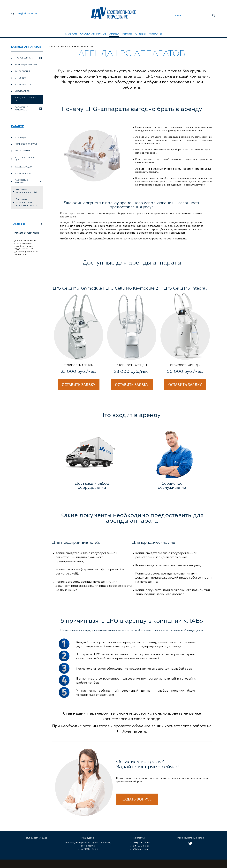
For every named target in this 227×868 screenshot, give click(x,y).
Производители (28, 58)
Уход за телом (23, 91)
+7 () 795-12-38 (139, 843)
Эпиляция (21, 78)
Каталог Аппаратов (59, 47)
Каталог (17, 127)
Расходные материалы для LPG (26, 191)
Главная (71, 34)
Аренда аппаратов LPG (26, 159)
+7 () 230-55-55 (139, 846)
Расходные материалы (28, 109)
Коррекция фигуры (26, 65)
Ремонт (127, 34)
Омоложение (23, 71)
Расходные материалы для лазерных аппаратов (27, 202)
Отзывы (140, 34)
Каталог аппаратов (93, 34)
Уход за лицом (23, 85)
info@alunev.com (27, 14)
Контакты (155, 34)
